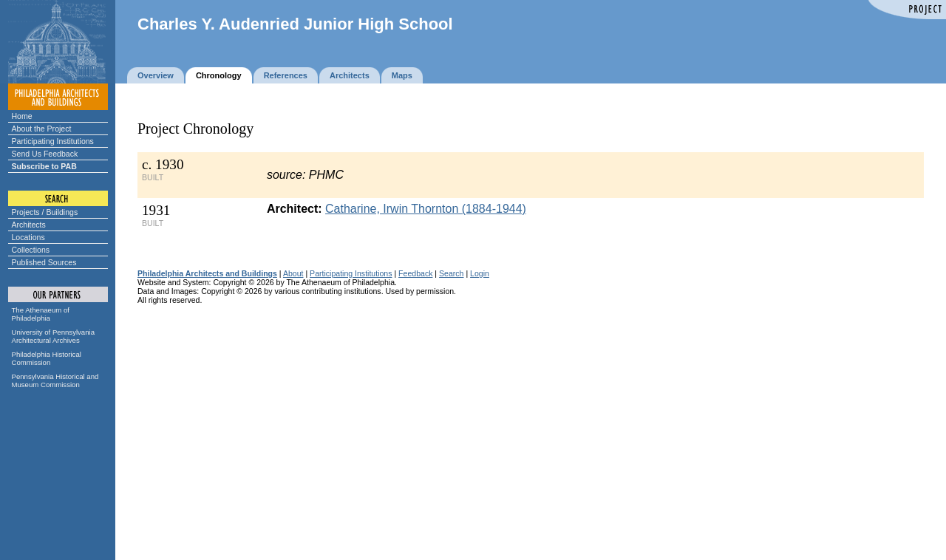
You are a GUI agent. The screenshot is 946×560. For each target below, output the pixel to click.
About (293, 273)
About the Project (42, 129)
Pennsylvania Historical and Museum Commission (55, 380)
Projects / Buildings (45, 212)
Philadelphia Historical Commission (47, 358)
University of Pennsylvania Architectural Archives (54, 336)
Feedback (415, 273)
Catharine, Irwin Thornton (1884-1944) (426, 209)
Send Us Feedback (45, 154)
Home (22, 116)
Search (451, 273)
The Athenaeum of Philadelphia (41, 314)
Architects (29, 225)
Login (480, 273)
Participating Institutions (53, 141)
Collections (31, 250)
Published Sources (44, 262)
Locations (28, 237)
